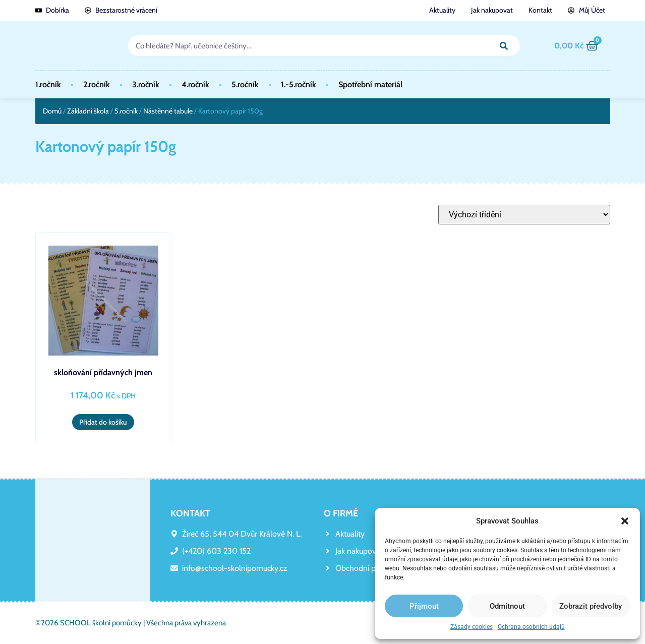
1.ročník (48, 84)
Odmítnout (507, 606)
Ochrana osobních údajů (531, 627)
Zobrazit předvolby (591, 606)
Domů (52, 111)
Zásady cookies (472, 627)
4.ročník (195, 84)
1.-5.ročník (299, 84)
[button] (625, 521)
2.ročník (97, 84)
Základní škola (88, 111)
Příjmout (424, 606)
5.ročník (245, 84)
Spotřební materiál (370, 84)
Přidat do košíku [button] (103, 422)
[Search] (504, 46)
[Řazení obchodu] (524, 215)
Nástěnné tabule (168, 111)
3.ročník (146, 84)
